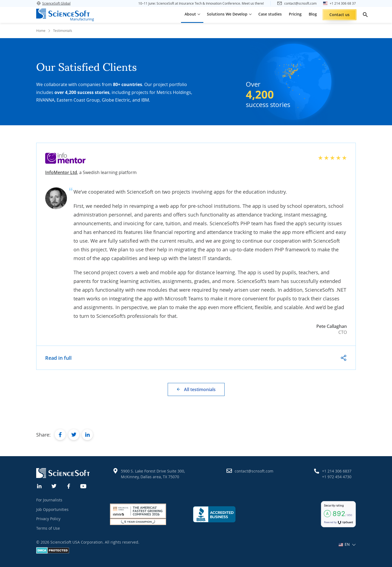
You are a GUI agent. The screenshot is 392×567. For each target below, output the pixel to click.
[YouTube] (84, 486)
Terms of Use (48, 528)
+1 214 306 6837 (337, 471)
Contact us (339, 15)
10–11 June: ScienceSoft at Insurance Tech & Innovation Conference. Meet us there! (201, 3)
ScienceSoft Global (53, 3)
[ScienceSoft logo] (63, 14)
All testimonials (200, 389)
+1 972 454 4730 (337, 477)
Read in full (58, 358)
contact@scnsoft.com (254, 471)
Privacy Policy (48, 519)
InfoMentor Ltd (61, 172)
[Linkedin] (39, 486)
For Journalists (49, 500)
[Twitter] (54, 486)
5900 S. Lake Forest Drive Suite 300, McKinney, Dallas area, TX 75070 (153, 474)
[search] (365, 15)
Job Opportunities (52, 509)
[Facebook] (69, 486)
